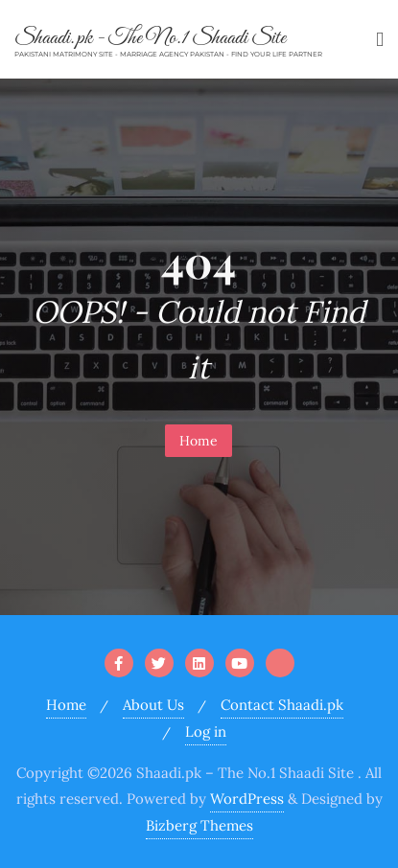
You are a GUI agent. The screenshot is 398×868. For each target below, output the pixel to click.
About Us (153, 705)
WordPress (247, 799)
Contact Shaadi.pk (282, 705)
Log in (206, 731)
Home (199, 441)
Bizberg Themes (199, 825)
